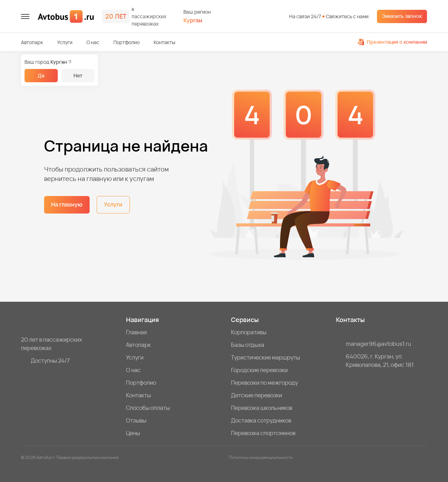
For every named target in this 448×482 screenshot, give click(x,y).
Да (41, 75)
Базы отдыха (248, 345)
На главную (67, 204)
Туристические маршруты (265, 357)
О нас (93, 42)
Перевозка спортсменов (263, 433)
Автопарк (32, 42)
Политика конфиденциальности (261, 457)
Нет (78, 75)
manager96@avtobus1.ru (379, 344)
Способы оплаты (148, 408)
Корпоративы (249, 332)
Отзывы (136, 420)
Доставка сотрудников (261, 420)
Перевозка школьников (262, 408)
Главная (136, 332)
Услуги (65, 42)
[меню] (25, 16)
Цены (133, 433)
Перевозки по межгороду (264, 383)
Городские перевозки (259, 370)
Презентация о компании (392, 42)
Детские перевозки (257, 395)
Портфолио (127, 42)
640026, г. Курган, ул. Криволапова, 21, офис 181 (380, 361)
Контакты (164, 42)
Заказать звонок (402, 16)
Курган (193, 20)
